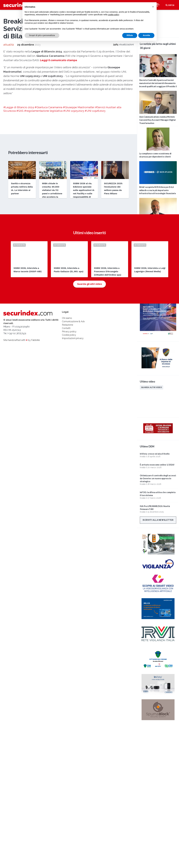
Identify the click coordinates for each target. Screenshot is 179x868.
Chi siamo (67, 405)
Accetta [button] (146, 35)
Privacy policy (69, 418)
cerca (170, 5)
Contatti (66, 415)
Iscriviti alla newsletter (158, 520)
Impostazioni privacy (73, 425)
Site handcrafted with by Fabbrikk (22, 427)
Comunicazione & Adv (73, 408)
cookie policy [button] (113, 15)
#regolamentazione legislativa (43, 194)
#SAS (20, 194)
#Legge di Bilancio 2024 (19, 190)
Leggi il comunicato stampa (59, 143)
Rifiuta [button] (130, 35)
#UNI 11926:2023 (95, 194)
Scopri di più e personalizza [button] (42, 35)
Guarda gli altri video (89, 371)
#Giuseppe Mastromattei (79, 190)
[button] (153, 7)
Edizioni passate (150, 279)
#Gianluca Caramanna (48, 190)
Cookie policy (69, 422)
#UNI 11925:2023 (74, 194)
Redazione (67, 411)
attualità (9, 128)
